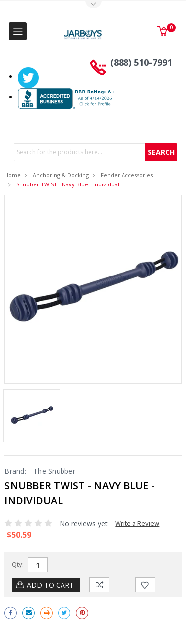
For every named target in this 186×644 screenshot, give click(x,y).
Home (13, 175)
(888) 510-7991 (141, 62)
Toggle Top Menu (93, 5)
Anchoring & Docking (61, 175)
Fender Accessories (127, 175)
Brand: (15, 471)
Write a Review (137, 523)
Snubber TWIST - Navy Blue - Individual (68, 184)
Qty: (18, 564)
